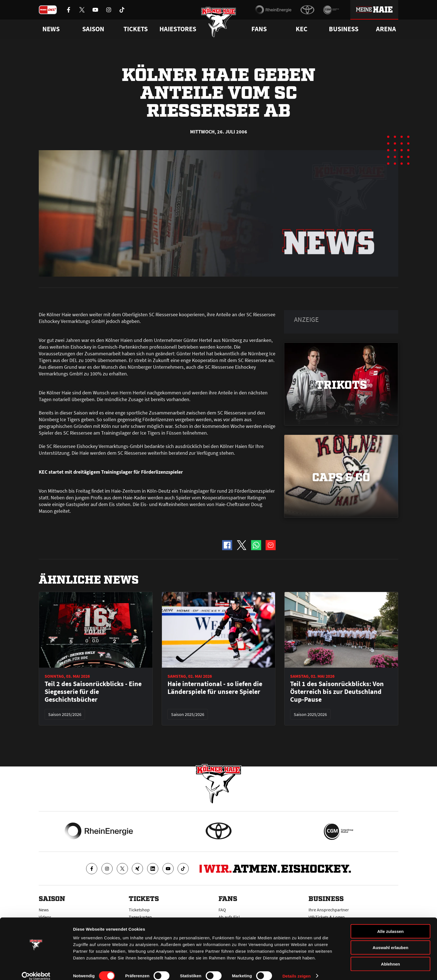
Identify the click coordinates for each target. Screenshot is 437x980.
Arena (386, 29)
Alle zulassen (390, 924)
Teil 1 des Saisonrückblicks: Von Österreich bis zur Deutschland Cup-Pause (337, 692)
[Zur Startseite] (219, 23)
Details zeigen (296, 969)
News (44, 910)
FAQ (222, 910)
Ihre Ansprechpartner (329, 910)
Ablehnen (390, 957)
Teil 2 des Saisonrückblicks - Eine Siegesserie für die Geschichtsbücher (93, 692)
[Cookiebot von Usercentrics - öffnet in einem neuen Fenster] (36, 969)
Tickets (136, 29)
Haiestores (178, 29)
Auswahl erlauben (390, 941)
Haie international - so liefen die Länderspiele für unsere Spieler (215, 688)
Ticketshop (139, 910)
